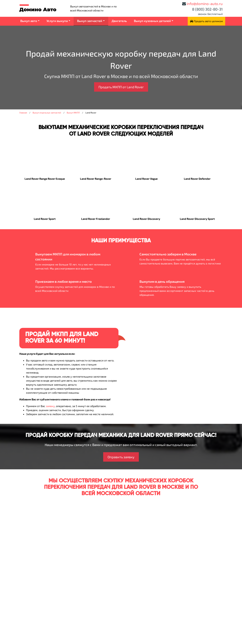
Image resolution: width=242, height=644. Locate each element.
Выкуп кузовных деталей (152, 21)
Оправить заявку (121, 457)
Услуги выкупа (57, 21)
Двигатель (119, 21)
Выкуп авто (29, 21)
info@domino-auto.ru (205, 4)
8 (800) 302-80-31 (207, 9)
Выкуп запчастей (90, 21)
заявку (50, 406)
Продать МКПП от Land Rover (121, 87)
